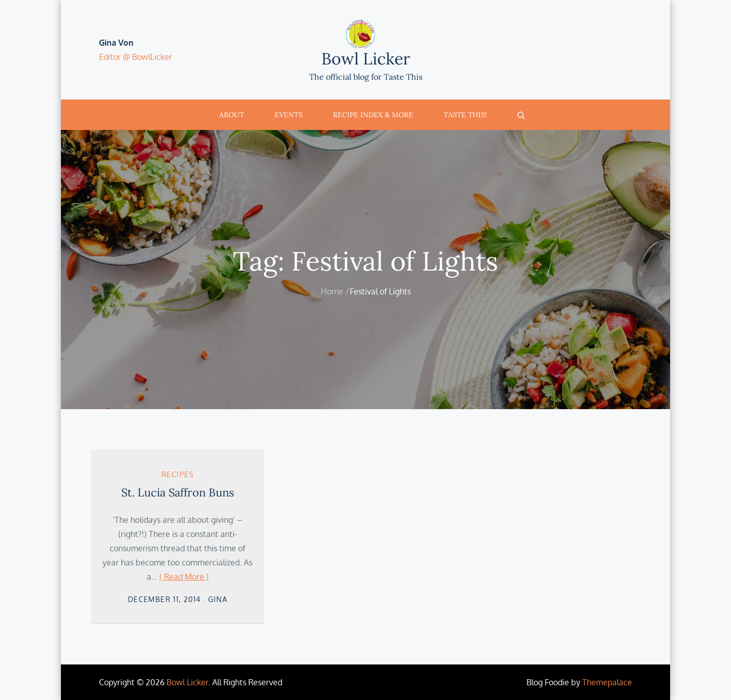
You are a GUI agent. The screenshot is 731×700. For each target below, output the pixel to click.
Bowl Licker (366, 59)
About (232, 115)
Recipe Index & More (373, 115)
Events (289, 115)
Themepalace (607, 682)
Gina (218, 599)
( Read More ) (184, 577)
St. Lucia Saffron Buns (178, 492)
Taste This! (465, 115)
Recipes (178, 474)
